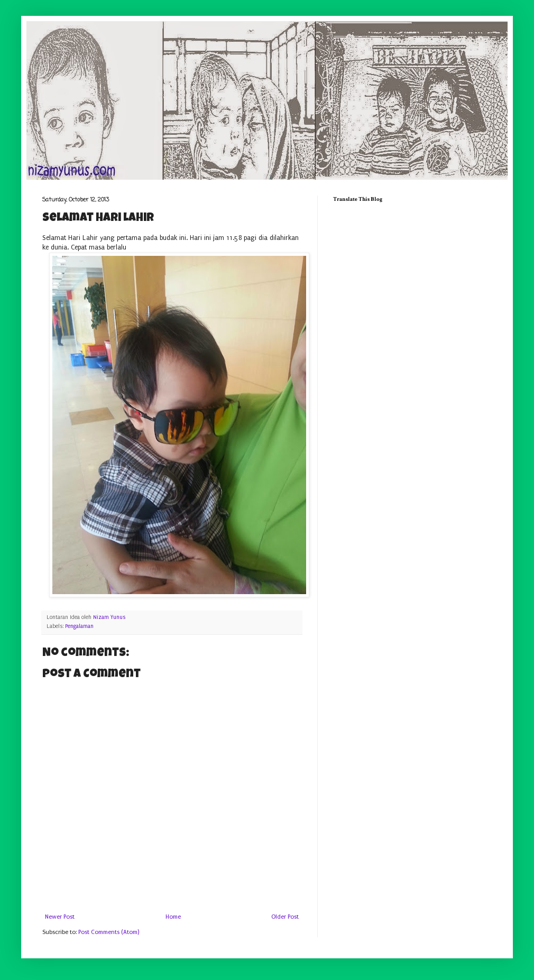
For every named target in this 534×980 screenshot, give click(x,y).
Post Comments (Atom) (109, 932)
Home (173, 917)
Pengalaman (79, 626)
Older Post (285, 917)
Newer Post (60, 917)
